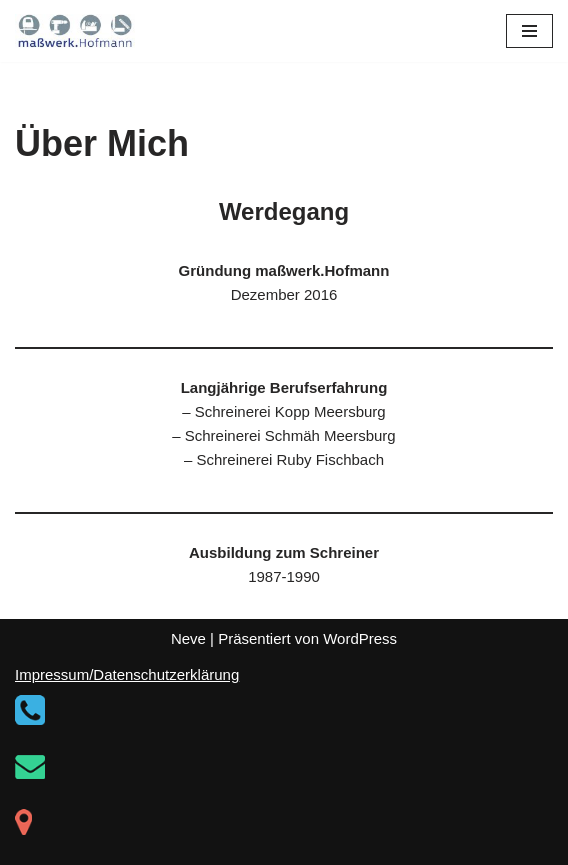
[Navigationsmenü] (529, 31)
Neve (188, 638)
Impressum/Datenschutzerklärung (127, 674)
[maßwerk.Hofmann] (75, 31)
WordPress (360, 638)
